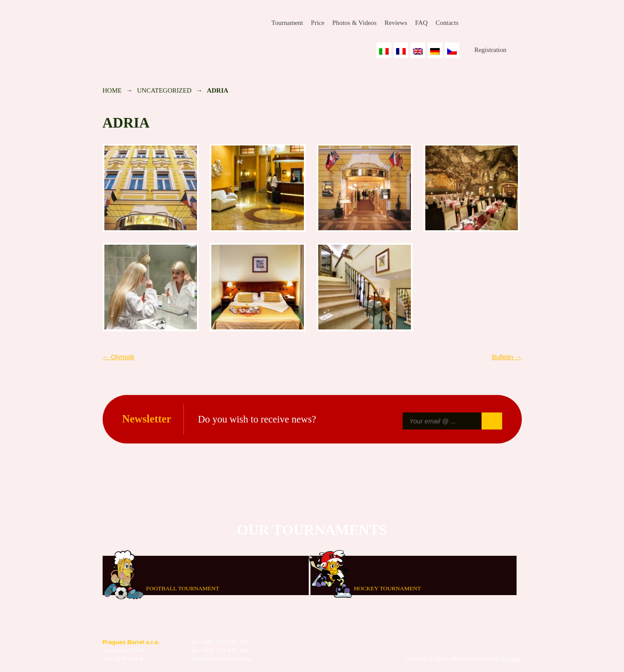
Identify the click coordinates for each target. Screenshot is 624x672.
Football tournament (183, 588)
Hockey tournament (388, 588)
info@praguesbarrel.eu (221, 659)
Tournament (287, 23)
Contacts (447, 23)
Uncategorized (164, 90)
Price (318, 23)
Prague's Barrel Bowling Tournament (164, 29)
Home (112, 90)
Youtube (515, 23)
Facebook (473, 23)
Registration (490, 50)
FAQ (421, 23)
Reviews (396, 23)
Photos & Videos (354, 23)
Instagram (494, 23)
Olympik (119, 357)
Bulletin (507, 357)
